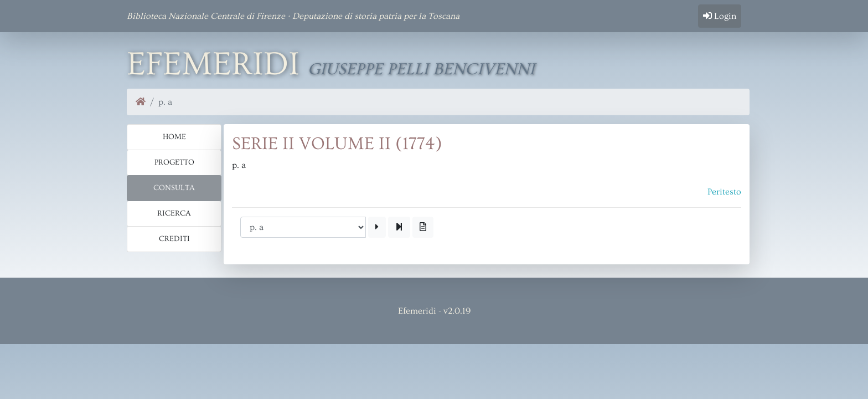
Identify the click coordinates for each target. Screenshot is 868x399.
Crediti (174, 239)
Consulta (174, 188)
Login (720, 16)
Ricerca (174, 213)
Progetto (174, 162)
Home (174, 137)
